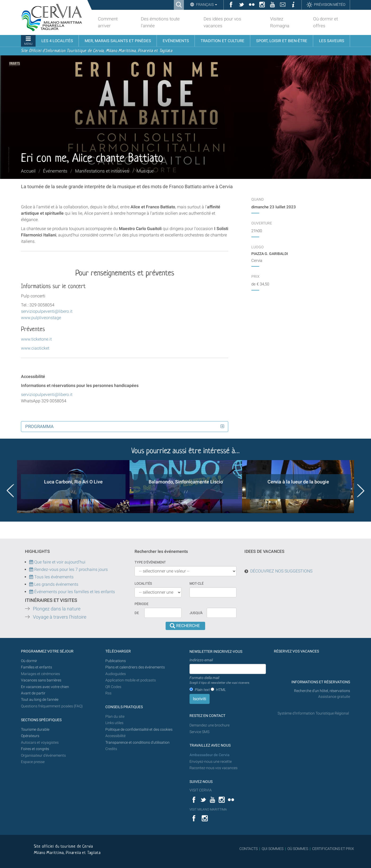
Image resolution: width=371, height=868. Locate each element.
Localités (143, 583)
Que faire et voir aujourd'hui (57, 562)
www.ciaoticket (35, 348)
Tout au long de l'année (40, 700)
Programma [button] (39, 426)
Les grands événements (56, 584)
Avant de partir (33, 693)
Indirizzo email (201, 660)
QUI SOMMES (273, 849)
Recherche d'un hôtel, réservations (322, 691)
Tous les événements (51, 577)
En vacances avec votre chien (45, 687)
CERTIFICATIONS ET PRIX (333, 849)
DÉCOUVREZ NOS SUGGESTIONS (281, 571)
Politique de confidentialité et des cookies (139, 730)
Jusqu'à (196, 613)
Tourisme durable (35, 730)
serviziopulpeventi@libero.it (47, 311)
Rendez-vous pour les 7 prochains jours (71, 569)
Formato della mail (220, 680)
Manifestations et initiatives (102, 171)
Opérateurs (30, 736)
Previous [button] (10, 491)
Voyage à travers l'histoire (60, 617)
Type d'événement (150, 562)
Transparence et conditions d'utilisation (137, 743)
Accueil (28, 171)
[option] (73, 487)
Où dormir (29, 661)
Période (141, 604)
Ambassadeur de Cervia (210, 755)
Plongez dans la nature (57, 609)
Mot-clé (197, 583)
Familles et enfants (36, 667)
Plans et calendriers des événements (135, 667)
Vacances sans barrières (41, 680)
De (137, 613)
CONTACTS (249, 849)
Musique (145, 171)
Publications (116, 661)
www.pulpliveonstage (41, 318)
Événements (55, 171)
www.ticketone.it (36, 339)
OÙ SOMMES (298, 849)
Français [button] (206, 5)
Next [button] (361, 491)
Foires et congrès (35, 749)
